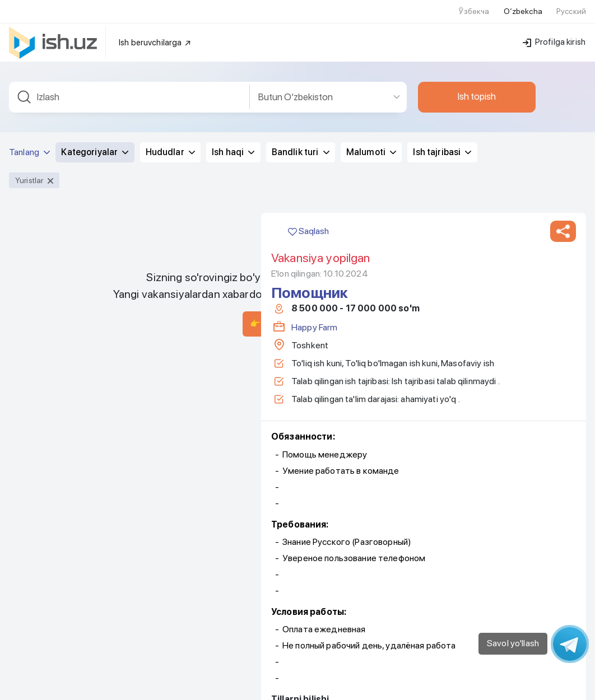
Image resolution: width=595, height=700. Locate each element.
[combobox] (129, 90)
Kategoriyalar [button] (95, 145)
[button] (563, 225)
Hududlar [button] (170, 145)
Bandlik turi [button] (301, 145)
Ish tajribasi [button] (442, 145)
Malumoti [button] (371, 145)
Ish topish (477, 90)
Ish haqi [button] (233, 145)
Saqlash (308, 224)
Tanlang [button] (29, 145)
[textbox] (129, 90)
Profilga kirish (554, 35)
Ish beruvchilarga (155, 36)
